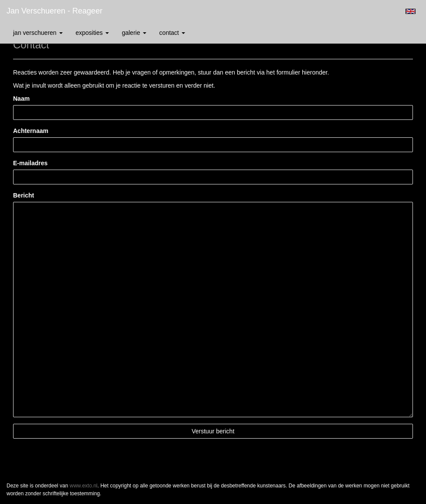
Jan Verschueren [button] (38, 33)
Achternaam (31, 131)
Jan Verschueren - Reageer (54, 11)
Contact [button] (172, 33)
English (411, 11)
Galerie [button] (134, 33)
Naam (21, 99)
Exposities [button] (92, 33)
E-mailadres (30, 163)
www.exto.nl (84, 486)
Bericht (24, 195)
